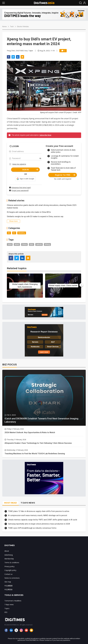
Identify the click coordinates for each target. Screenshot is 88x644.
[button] (25, 179)
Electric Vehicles (23, 27)
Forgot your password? (20, 190)
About (7, 551)
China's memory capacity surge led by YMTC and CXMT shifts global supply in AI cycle (43, 520)
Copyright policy (10, 570)
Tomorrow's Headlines (13, 601)
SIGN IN (30, 170)
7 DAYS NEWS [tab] (28, 503)
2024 (10, 244)
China (24, 244)
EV (14, 233)
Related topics (17, 268)
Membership (9, 559)
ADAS (17, 244)
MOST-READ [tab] (11, 503)
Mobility (22, 233)
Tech (12, 27)
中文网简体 (8, 589)
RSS (6, 612)
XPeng (47, 244)
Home (4, 27)
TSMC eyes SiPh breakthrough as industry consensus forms (32, 528)
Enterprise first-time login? (21, 188)
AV (9, 233)
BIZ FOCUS (10, 365)
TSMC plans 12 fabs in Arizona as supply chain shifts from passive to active (39, 511)
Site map (8, 582)
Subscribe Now (45, 135)
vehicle (39, 244)
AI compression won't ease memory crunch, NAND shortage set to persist (38, 515)
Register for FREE (65, 175)
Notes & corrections (12, 578)
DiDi (32, 244)
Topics (7, 608)
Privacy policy (9, 566)
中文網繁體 (8, 586)
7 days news (9, 604)
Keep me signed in (19, 164)
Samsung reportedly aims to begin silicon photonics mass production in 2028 (39, 524)
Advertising (9, 555)
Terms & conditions (12, 562)
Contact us (8, 574)
